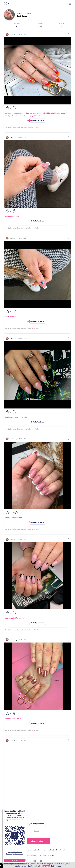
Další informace (56, 866)
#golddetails (36, 116)
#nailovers (20, 116)
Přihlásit (37, 128)
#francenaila (12, 317)
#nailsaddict (46, 113)
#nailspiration (10, 116)
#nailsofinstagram (12, 417)
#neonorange (18, 113)
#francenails (20, 618)
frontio (52, 856)
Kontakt (62, 850)
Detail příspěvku (36, 120)
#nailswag (27, 116)
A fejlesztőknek (52, 850)
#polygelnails (10, 618)
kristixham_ (13, 34)
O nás (43, 850)
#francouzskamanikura (13, 518)
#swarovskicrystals (12, 216)
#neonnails (9, 113)
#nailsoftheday (63, 113)
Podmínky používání (32, 850)
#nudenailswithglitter (13, 718)
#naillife (54, 113)
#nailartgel (37, 113)
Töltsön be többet (38, 841)
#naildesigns (28, 113)
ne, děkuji (12, 860)
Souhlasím (46, 866)
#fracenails (23, 417)
